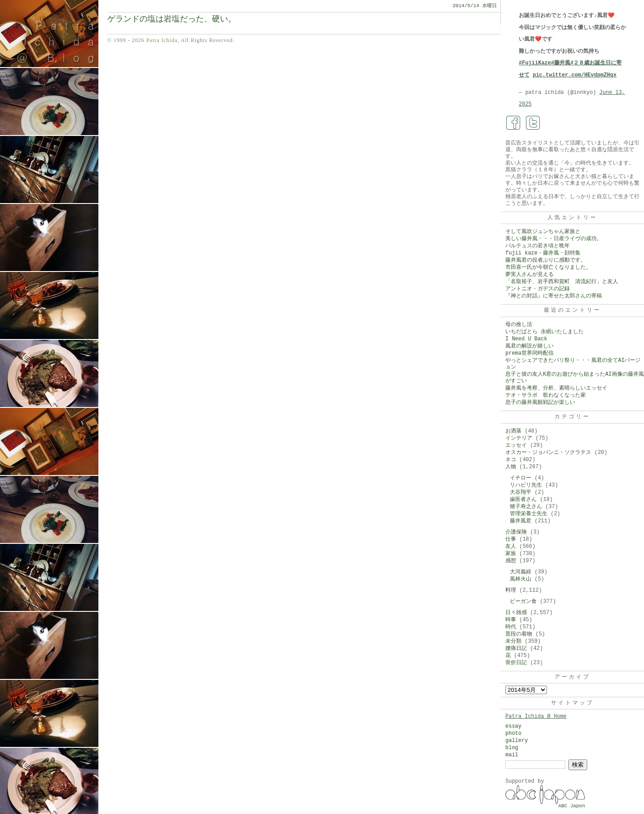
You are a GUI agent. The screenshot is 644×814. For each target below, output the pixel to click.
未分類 (513, 641)
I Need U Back (526, 339)
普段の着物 (519, 634)
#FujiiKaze (535, 63)
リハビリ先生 (526, 485)
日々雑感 (516, 613)
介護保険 (516, 532)
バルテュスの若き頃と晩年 (538, 246)
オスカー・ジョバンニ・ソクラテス (548, 453)
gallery (517, 741)
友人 (511, 547)
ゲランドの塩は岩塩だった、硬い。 (172, 19)
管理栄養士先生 (529, 514)
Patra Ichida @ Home (536, 716)
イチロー (521, 478)
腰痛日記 (516, 649)
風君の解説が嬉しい (530, 346)
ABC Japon (572, 806)
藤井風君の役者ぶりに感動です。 (546, 260)
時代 (511, 627)
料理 (511, 590)
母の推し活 (519, 325)
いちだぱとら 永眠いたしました (544, 332)
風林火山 (521, 579)
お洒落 (513, 431)
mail (512, 755)
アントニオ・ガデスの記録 (538, 289)
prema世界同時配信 (530, 353)
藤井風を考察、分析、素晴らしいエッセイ (556, 388)
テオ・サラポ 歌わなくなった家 (546, 395)
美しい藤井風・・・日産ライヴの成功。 (554, 239)
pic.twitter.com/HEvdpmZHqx (574, 75)
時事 (511, 620)
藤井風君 (521, 521)
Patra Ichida (162, 40)
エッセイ (516, 445)
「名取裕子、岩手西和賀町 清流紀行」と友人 (562, 282)
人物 (511, 467)
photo (513, 733)
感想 (511, 561)
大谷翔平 (521, 492)
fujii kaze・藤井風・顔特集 (543, 253)
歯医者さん (523, 500)
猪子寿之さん (526, 507)
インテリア (519, 438)
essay (513, 726)
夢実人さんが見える (530, 275)
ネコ (511, 460)
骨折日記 (516, 663)
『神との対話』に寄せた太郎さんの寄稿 (554, 296)
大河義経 (521, 572)
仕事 (511, 539)
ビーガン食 (523, 602)
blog (512, 748)
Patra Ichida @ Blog (59, 41)
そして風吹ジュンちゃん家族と (543, 232)
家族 (511, 554)
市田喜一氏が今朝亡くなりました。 (548, 267)
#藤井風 (561, 63)
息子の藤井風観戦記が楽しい (540, 403)
